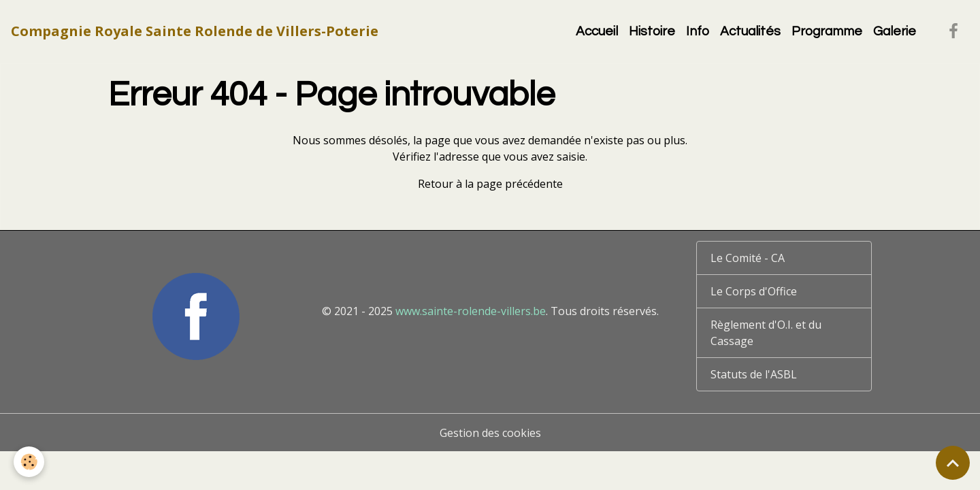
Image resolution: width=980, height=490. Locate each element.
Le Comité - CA (748, 258)
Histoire (652, 31)
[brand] (195, 31)
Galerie (895, 31)
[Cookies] (29, 462)
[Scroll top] (953, 463)
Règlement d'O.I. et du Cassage (766, 333)
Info (698, 31)
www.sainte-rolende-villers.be (471, 311)
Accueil (597, 31)
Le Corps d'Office (754, 291)
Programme (827, 31)
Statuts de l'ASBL (754, 374)
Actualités (750, 31)
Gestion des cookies (490, 433)
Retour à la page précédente (490, 184)
